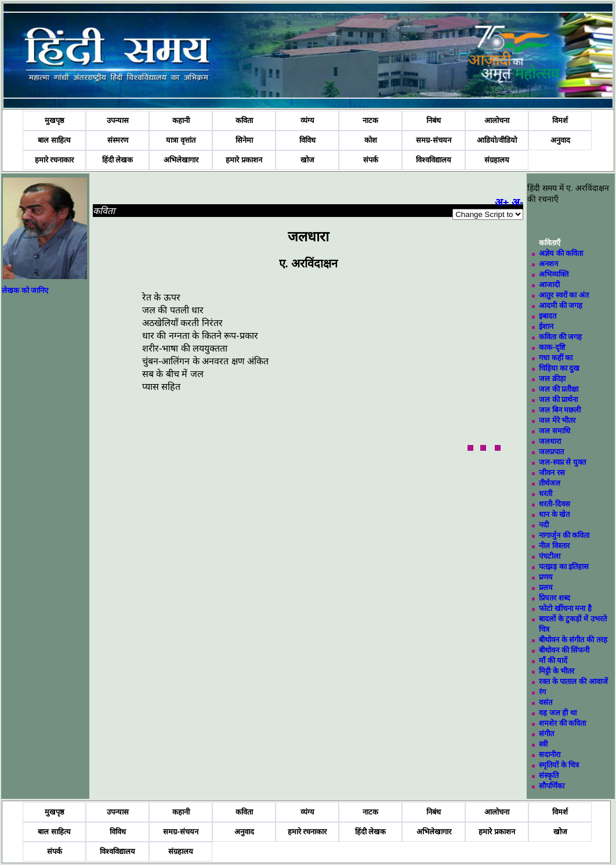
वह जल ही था (558, 713)
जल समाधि (555, 431)
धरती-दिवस (554, 504)
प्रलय (546, 587)
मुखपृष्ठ (55, 120)
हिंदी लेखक (118, 160)
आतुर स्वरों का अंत (564, 295)
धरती (546, 493)
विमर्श (560, 120)
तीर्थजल (550, 483)
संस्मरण (118, 140)
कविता (244, 120)
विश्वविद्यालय (434, 160)
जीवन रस (552, 473)
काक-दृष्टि (552, 347)
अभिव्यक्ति (554, 274)
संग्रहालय (497, 160)
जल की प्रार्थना (558, 399)
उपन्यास (118, 120)
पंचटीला (550, 556)
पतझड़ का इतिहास (564, 567)
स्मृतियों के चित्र (559, 765)
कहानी (181, 120)
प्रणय (546, 577)
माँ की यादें (553, 660)
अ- (517, 202)
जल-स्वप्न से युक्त (562, 462)
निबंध (434, 120)
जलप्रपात (551, 452)
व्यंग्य (307, 120)
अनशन (548, 264)
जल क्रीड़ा (552, 379)
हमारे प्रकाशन (244, 160)
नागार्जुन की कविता (564, 535)
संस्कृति (549, 775)
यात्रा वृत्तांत (181, 140)
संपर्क (371, 160)
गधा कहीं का (556, 358)
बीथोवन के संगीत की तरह (573, 640)
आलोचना (497, 120)
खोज (307, 160)
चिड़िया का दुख (559, 368)
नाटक (370, 120)
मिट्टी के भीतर (557, 671)
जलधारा (550, 441)
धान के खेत (554, 514)
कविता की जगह (560, 337)
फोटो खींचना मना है (565, 608)
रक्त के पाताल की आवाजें (573, 681)
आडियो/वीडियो (497, 140)
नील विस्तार (554, 546)
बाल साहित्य (54, 140)
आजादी (549, 285)
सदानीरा (550, 754)
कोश (371, 140)
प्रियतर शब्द (555, 598)
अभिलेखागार (181, 160)
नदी (544, 525)
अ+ (502, 202)
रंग (542, 692)
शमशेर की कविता (562, 723)
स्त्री (543, 744)
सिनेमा (244, 140)
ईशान (546, 326)
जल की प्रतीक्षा (559, 389)
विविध (307, 140)
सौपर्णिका (552, 786)
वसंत (546, 702)
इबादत (548, 316)
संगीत (546, 734)
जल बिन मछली (560, 410)
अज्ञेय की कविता (561, 253)
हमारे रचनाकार (55, 160)
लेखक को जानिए (25, 290)
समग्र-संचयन (433, 140)
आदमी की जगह (561, 305)
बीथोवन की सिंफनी (564, 650)
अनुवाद (560, 140)
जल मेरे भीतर (557, 420)
